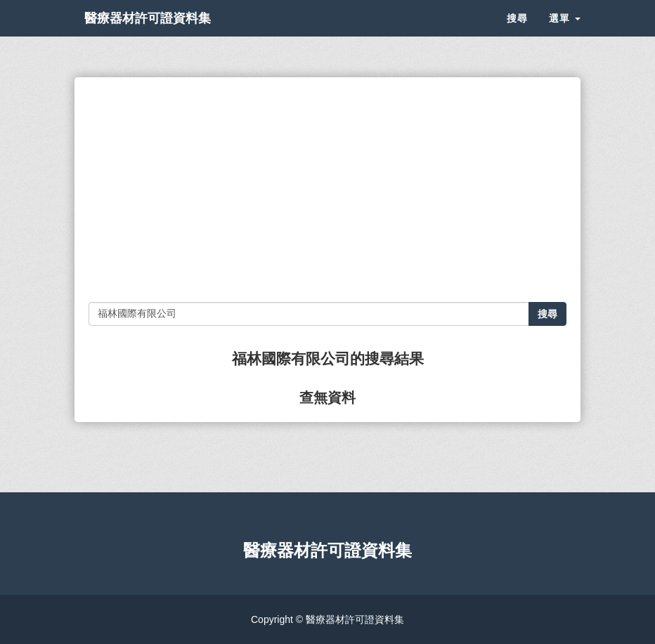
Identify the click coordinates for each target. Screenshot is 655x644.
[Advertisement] (327, 190)
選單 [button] (565, 35)
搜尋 (517, 35)
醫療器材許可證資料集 (173, 35)
